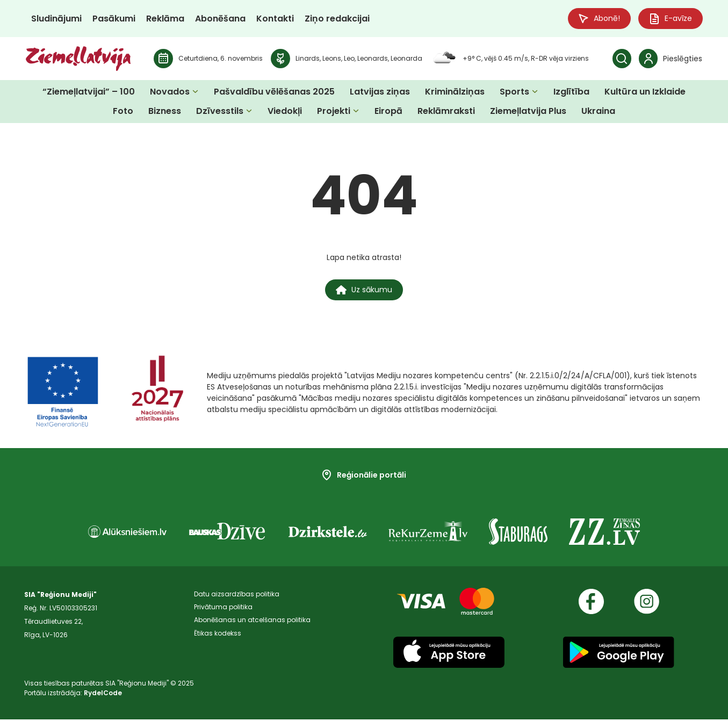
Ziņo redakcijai (337, 19)
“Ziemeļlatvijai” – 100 (89, 92)
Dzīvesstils (220, 111)
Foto (123, 111)
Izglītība (571, 92)
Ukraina (598, 111)
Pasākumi (114, 19)
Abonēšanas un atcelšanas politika (252, 623)
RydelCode (103, 694)
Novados (170, 92)
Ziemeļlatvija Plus (528, 111)
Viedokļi (285, 111)
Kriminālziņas (455, 92)
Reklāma (165, 19)
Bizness (165, 111)
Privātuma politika (223, 610)
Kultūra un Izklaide (645, 92)
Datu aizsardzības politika (237, 596)
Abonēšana (220, 19)
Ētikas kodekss (218, 636)
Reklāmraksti (446, 111)
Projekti (334, 111)
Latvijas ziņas (380, 92)
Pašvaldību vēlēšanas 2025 (274, 92)
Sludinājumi (56, 19)
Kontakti (275, 19)
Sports (514, 92)
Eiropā (388, 111)
